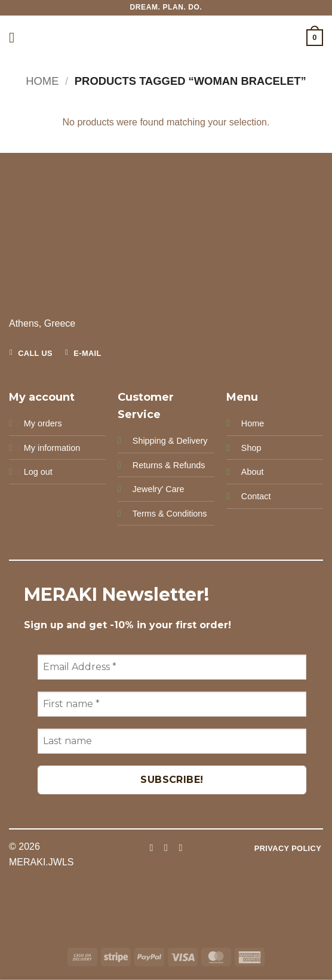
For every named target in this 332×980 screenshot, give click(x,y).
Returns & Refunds (169, 465)
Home (42, 81)
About (253, 472)
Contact (256, 496)
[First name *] (172, 704)
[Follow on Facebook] (151, 847)
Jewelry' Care (159, 489)
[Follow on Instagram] (166, 847)
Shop (251, 448)
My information (52, 448)
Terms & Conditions (170, 514)
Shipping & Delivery (170, 441)
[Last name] (172, 741)
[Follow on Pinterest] (180, 847)
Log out (38, 472)
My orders (43, 423)
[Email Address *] (172, 667)
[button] (16, 37)
